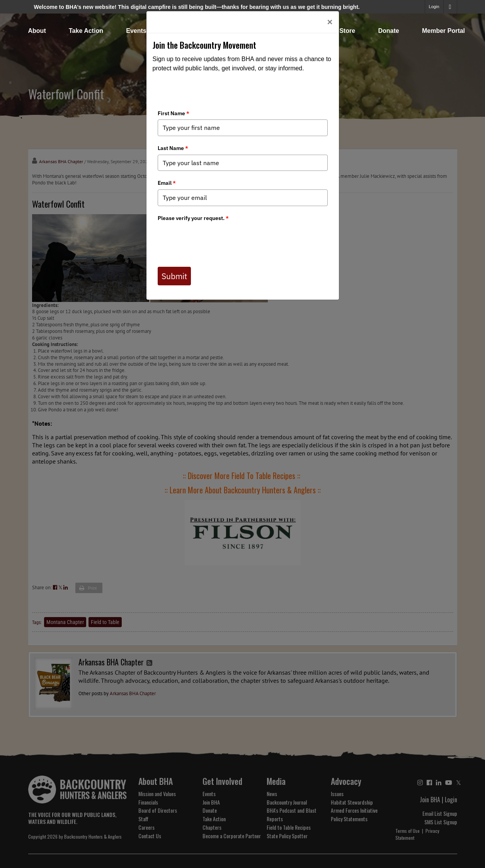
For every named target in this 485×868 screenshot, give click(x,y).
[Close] (330, 22)
